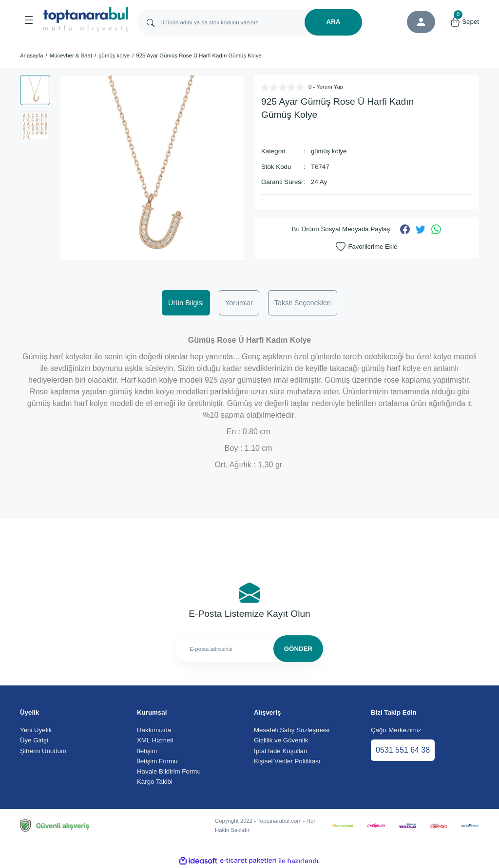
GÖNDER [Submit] (298, 649)
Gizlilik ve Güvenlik (281, 740)
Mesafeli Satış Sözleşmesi (292, 730)
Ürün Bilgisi (186, 303)
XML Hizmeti (155, 740)
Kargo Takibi (155, 782)
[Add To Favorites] (367, 247)
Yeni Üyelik (36, 730)
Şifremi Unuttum (43, 751)
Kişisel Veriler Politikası (287, 761)
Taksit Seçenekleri (303, 303)
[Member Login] (421, 22)
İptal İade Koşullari (280, 751)
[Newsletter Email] (249, 649)
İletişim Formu (157, 761)
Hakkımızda (154, 730)
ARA (334, 22)
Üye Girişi (34, 740)
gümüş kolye (329, 151)
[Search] (249, 22)
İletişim (147, 751)
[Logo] (86, 20)
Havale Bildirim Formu (169, 771)
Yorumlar (239, 303)
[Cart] (464, 22)
